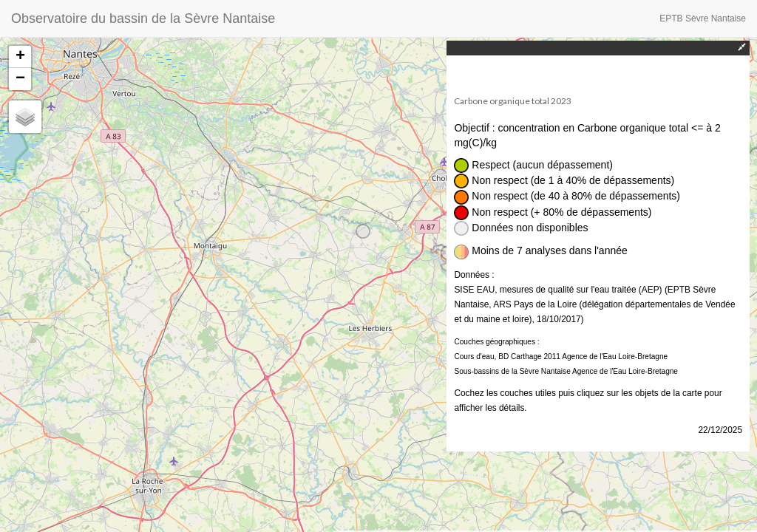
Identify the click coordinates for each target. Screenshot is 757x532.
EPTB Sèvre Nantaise (703, 18)
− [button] (20, 79)
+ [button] (20, 57)
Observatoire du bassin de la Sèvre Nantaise (143, 18)
